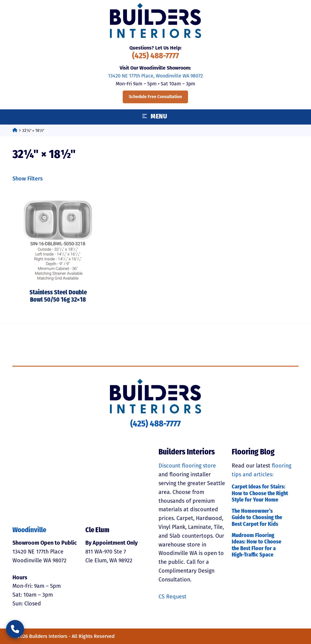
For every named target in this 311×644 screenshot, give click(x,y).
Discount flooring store (187, 466)
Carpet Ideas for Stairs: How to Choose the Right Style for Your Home (260, 494)
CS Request (173, 597)
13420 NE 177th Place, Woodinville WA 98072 (155, 76)
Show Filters (28, 179)
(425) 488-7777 (155, 56)
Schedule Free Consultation (155, 97)
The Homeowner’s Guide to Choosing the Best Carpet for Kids (257, 518)
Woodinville (29, 531)
